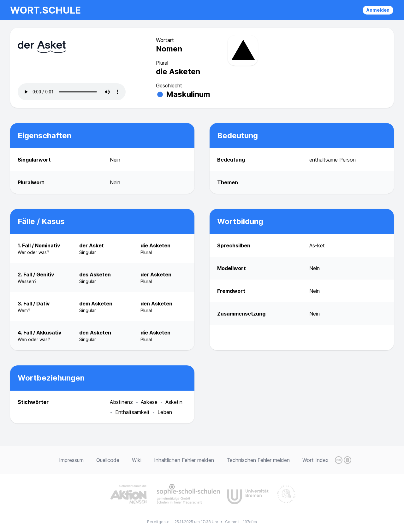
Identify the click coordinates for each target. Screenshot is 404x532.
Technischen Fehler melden (258, 460)
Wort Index (315, 460)
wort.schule (45, 10)
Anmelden (378, 10)
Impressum (71, 460)
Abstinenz (121, 402)
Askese (149, 402)
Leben (165, 412)
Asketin (174, 402)
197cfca (250, 522)
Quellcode (108, 460)
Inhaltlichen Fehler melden (184, 460)
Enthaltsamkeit (132, 412)
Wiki (137, 460)
